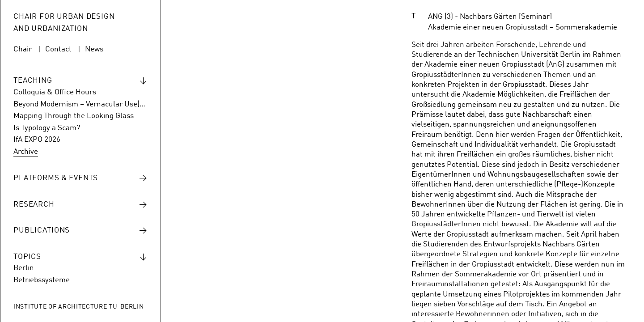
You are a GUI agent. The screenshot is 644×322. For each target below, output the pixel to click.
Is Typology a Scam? (47, 128)
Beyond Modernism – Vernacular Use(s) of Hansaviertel (80, 104)
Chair (23, 49)
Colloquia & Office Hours (55, 92)
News (94, 49)
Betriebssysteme (42, 280)
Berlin (24, 268)
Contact (58, 49)
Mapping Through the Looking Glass (74, 116)
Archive (26, 152)
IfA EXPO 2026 (37, 140)
